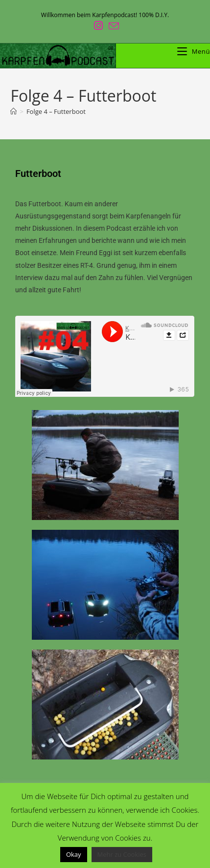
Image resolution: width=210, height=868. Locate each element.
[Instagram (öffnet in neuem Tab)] (98, 26)
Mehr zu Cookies (122, 854)
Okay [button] (74, 854)
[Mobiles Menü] (194, 51)
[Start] (13, 111)
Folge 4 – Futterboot (56, 111)
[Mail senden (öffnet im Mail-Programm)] (112, 26)
